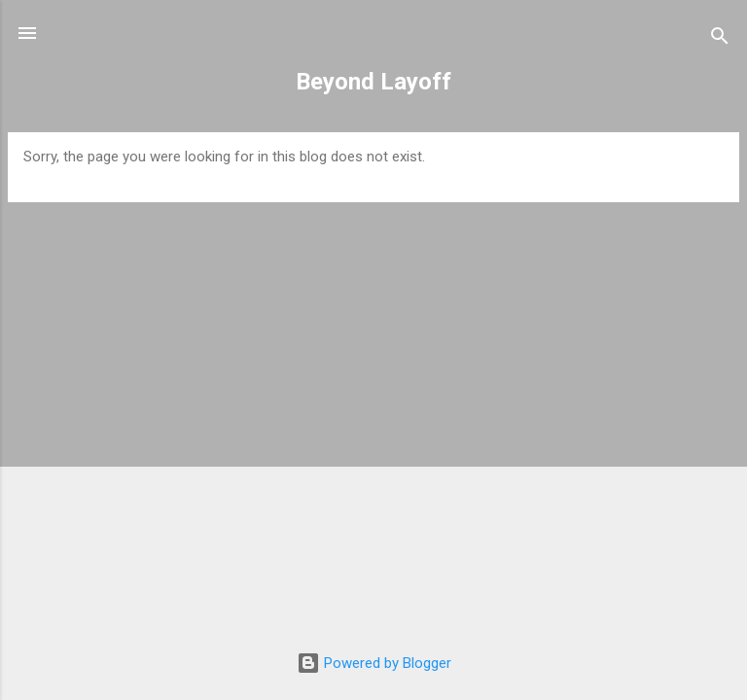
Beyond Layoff (373, 82)
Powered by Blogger (374, 663)
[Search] (720, 39)
